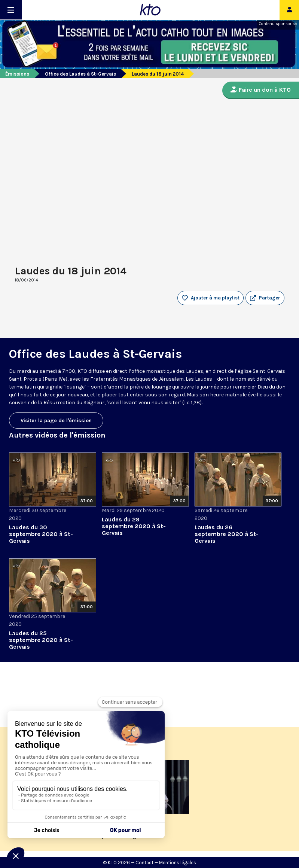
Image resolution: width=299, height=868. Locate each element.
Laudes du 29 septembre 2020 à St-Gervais (134, 526)
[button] (265, 298)
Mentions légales (178, 863)
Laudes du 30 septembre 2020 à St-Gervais (41, 534)
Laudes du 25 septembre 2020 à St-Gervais (41, 640)
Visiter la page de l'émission (56, 421)
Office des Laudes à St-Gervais (80, 74)
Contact (144, 863)
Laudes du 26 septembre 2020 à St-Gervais (227, 534)
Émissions (17, 74)
